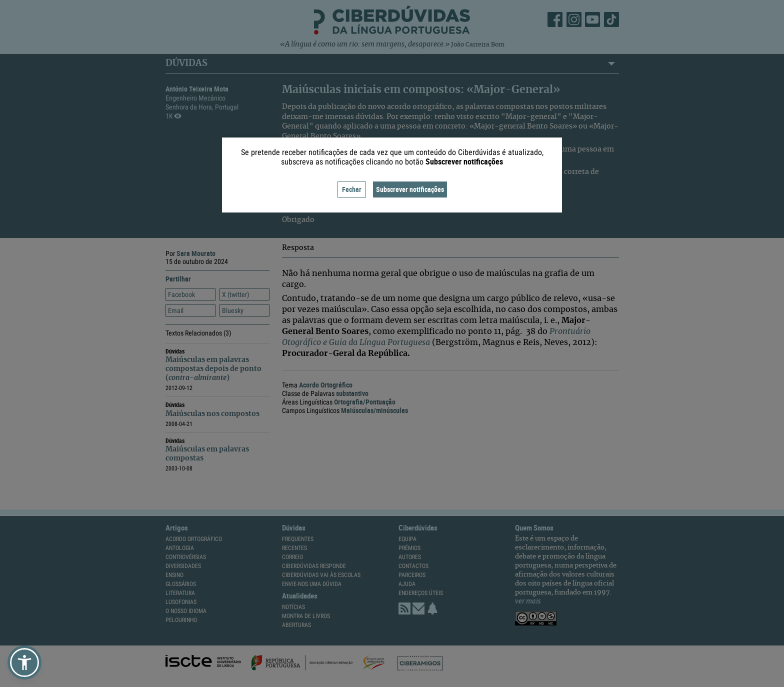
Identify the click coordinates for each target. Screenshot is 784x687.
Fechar (352, 189)
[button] (24, 662)
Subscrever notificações (410, 189)
